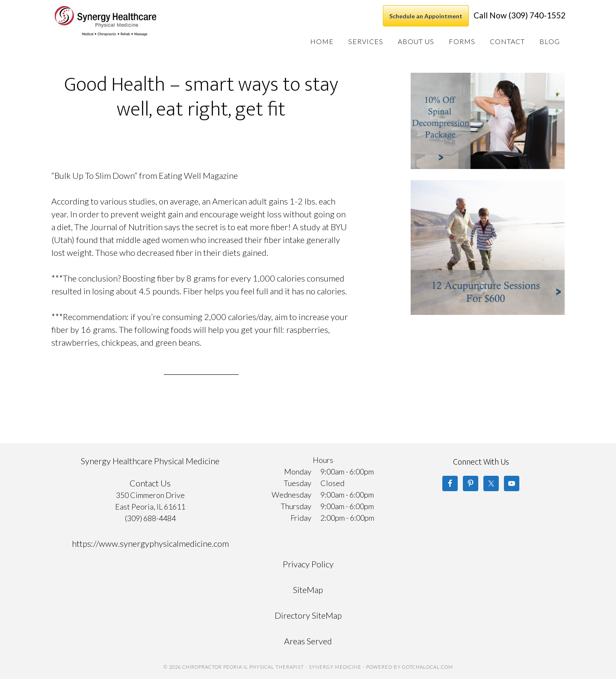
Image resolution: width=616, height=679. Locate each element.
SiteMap (308, 590)
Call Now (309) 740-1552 (520, 15)
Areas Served (308, 641)
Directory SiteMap (308, 615)
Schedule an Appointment (426, 16)
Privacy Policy (308, 564)
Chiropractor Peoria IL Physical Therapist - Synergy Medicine (117, 21)
